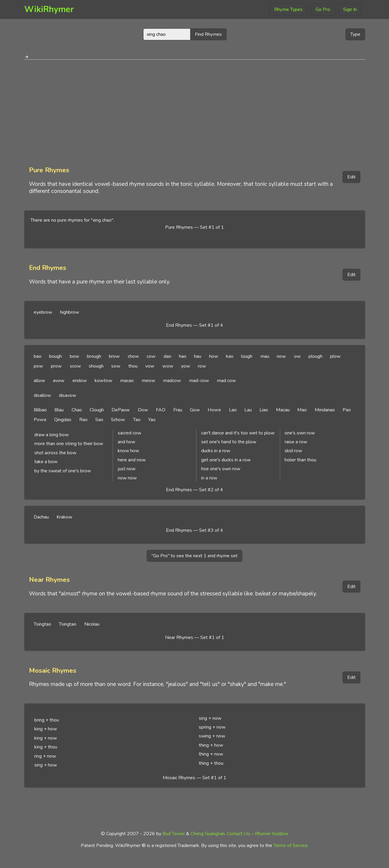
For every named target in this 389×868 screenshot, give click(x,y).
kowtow (104, 381)
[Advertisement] (195, 111)
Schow (118, 420)
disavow (68, 395)
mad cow (226, 381)
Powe (40, 420)
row (202, 366)
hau (198, 356)
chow (133, 356)
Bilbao (40, 410)
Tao (137, 420)
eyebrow (43, 312)
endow (80, 381)
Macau (283, 410)
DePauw (121, 410)
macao (127, 381)
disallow (42, 395)
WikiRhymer (49, 9)
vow (150, 366)
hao (183, 356)
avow (59, 381)
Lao (233, 410)
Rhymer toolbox (272, 834)
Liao (264, 410)
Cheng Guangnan (208, 834)
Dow (143, 410)
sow (116, 366)
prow (56, 366)
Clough (97, 410)
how (214, 356)
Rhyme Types (288, 9)
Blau (59, 410)
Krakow (64, 517)
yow (186, 366)
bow (75, 356)
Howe (214, 410)
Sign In (350, 9)
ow (297, 356)
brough (94, 356)
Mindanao (325, 410)
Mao (302, 410)
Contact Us (238, 834)
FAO (161, 410)
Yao (152, 420)
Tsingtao (42, 624)
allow (39, 381)
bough (55, 356)
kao (230, 356)
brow (114, 356)
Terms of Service (290, 846)
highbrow (70, 312)
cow (151, 356)
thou (133, 366)
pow (38, 366)
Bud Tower (174, 834)
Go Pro (323, 9)
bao (38, 356)
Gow (195, 410)
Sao (99, 420)
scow (75, 366)
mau (265, 356)
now (281, 356)
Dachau (41, 517)
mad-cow (199, 381)
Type (355, 34)
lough (247, 356)
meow (149, 381)
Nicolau (92, 624)
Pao (347, 410)
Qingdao (63, 420)
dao (167, 356)
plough (315, 356)
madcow (172, 381)
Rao (83, 420)
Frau (178, 410)
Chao (77, 410)
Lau (248, 410)
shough (96, 366)
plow (335, 356)
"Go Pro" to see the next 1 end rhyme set (194, 556)
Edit (351, 177)
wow (168, 366)
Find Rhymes (208, 34)
